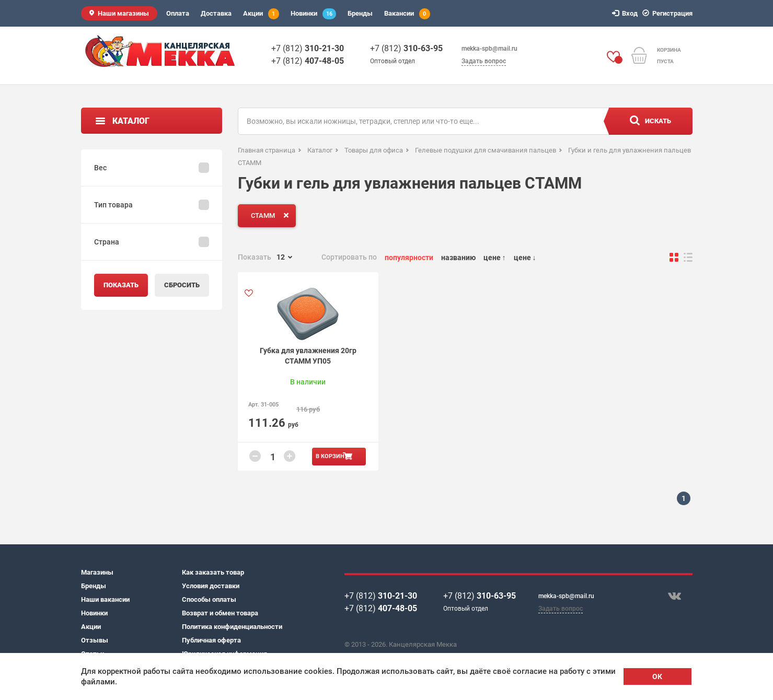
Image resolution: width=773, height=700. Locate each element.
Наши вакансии (105, 599)
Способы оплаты (209, 599)
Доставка (216, 13)
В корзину (332, 456)
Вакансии (407, 14)
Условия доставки (211, 586)
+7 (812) (308, 48)
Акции (261, 14)
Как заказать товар (213, 572)
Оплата (178, 13)
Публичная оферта (211, 640)
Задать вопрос (484, 61)
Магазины (97, 572)
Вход (626, 13)
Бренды (360, 13)
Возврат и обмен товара (220, 613)
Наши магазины (123, 13)
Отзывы (95, 640)
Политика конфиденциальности (232, 627)
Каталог (131, 121)
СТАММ (272, 215)
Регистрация (669, 13)
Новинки (313, 14)
